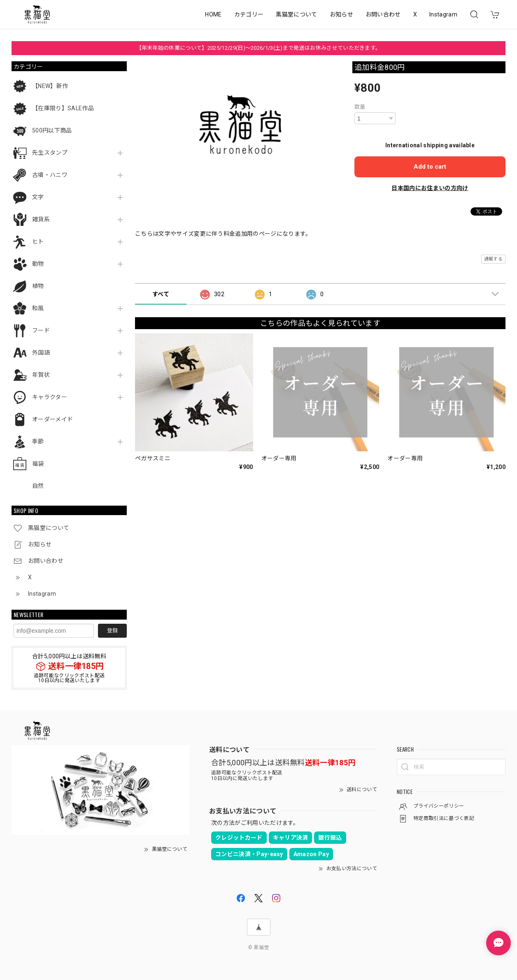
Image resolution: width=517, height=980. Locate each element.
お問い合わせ (383, 14)
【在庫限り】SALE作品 (63, 108)
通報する (493, 259)
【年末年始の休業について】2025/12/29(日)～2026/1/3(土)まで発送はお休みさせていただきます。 (259, 48)
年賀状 (41, 375)
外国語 (41, 353)
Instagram (443, 14)
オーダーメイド (52, 419)
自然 (38, 486)
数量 (360, 107)
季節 (38, 441)
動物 (38, 264)
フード (41, 330)
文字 (38, 197)
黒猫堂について (296, 14)
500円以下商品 (52, 130)
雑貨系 (41, 219)
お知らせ (341, 14)
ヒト (38, 242)
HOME (213, 14)
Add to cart (430, 167)
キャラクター (50, 397)
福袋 (38, 464)
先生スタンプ (50, 153)
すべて (161, 294)
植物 (38, 286)
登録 (112, 630)
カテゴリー (249, 14)
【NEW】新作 (50, 86)
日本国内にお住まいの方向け (430, 188)
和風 (38, 308)
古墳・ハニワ (50, 175)
